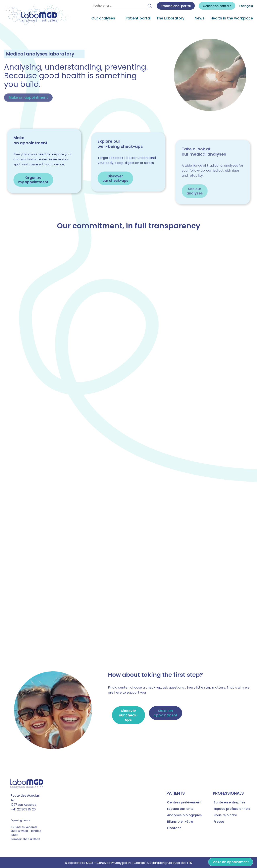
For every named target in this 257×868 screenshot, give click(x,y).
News (200, 18)
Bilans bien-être (180, 822)
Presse (219, 822)
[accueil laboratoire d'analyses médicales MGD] (38, 15)
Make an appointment (231, 862)
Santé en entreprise (229, 802)
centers (217, 6)
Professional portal (176, 6)
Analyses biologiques (184, 815)
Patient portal (138, 18)
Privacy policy (121, 863)
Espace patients (180, 809)
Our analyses (103, 18)
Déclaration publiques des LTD (170, 863)
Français (246, 6)
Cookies (140, 863)
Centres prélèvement (184, 802)
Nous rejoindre (225, 815)
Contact (174, 828)
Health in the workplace (232, 18)
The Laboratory (170, 18)
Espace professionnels (232, 809)
